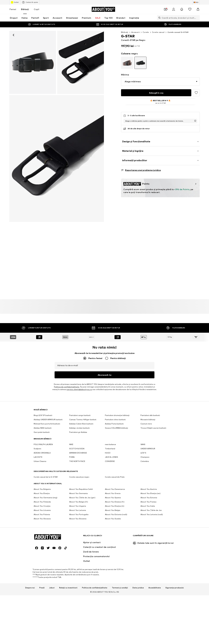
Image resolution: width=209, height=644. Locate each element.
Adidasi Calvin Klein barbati (81, 422)
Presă (42, 529)
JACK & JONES (111, 455)
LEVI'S (143, 451)
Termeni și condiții (120, 529)
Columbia (145, 460)
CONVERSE (110, 460)
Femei (13, 9)
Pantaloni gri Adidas (78, 431)
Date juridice (138, 529)
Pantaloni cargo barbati (80, 414)
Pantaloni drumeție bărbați (117, 414)
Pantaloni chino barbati (115, 418)
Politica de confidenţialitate (67, 385)
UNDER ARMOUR (148, 447)
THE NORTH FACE (77, 460)
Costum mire (146, 422)
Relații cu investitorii (68, 529)
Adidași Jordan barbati (79, 426)
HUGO (108, 451)
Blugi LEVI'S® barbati (43, 414)
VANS (143, 443)
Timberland (110, 447)
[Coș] (198, 9)
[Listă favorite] (190, 9)
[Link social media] (37, 489)
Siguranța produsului (175, 529)
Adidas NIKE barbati (43, 426)
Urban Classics (40, 460)
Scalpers (37, 447)
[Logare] (174, 9)
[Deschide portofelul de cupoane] (165, 9)
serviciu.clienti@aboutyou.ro (79, 388)
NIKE (71, 443)
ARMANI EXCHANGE (78, 451)
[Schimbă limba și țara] (196, 2)
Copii (37, 9)
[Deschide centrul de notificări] (182, 9)
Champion (145, 455)
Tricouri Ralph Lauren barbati (153, 426)
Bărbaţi (25, 9)
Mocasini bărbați (148, 418)
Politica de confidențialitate (95, 529)
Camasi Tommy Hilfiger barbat (83, 418)
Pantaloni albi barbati (150, 414)
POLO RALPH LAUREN (43, 443)
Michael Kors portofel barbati (47, 422)
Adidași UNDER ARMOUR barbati (48, 418)
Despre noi (30, 529)
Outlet (15, 2)
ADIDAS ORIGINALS (42, 451)
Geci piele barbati (42, 431)
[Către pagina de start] (103, 9)
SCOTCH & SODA (77, 447)
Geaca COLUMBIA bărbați (116, 426)
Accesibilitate (155, 529)
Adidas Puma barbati (114, 422)
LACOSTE (38, 455)
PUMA (72, 455)
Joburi (52, 529)
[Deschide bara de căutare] (159, 18)
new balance (110, 443)
